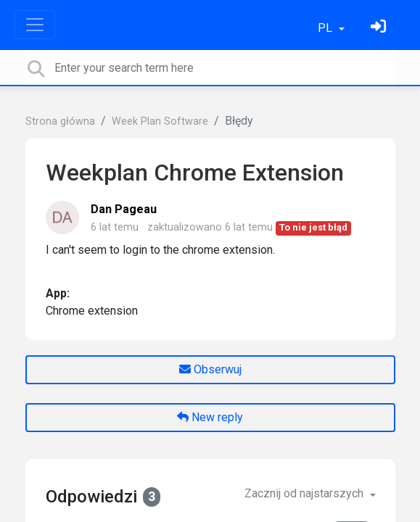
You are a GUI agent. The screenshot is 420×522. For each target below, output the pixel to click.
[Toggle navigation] (35, 25)
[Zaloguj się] (380, 28)
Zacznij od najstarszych (305, 493)
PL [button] (326, 28)
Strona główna (60, 121)
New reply (210, 417)
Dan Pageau (124, 209)
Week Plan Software (160, 121)
